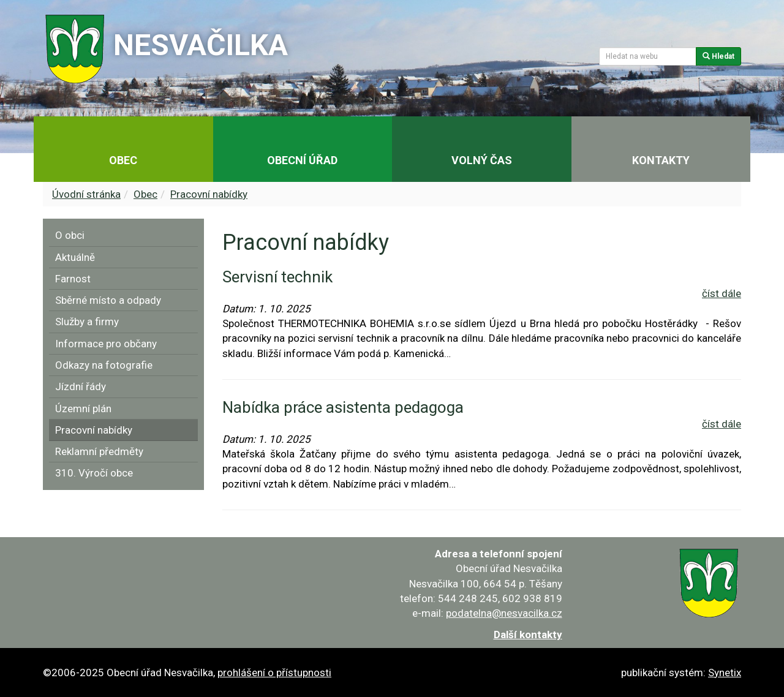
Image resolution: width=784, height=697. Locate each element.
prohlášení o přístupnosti (274, 673)
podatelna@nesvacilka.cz (504, 613)
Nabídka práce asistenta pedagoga (343, 407)
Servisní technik (277, 277)
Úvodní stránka (86, 194)
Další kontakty (528, 635)
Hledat (718, 56)
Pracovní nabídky (209, 194)
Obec (145, 194)
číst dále (722, 293)
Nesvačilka (201, 45)
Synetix (725, 673)
